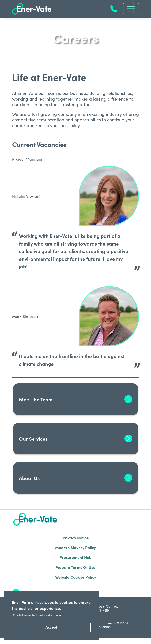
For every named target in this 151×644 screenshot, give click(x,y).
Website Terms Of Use (76, 567)
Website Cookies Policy (76, 577)
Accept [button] (51, 627)
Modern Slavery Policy (75, 547)
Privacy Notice (76, 538)
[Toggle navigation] (130, 9)
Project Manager (27, 159)
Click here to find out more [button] (37, 615)
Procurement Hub (75, 557)
